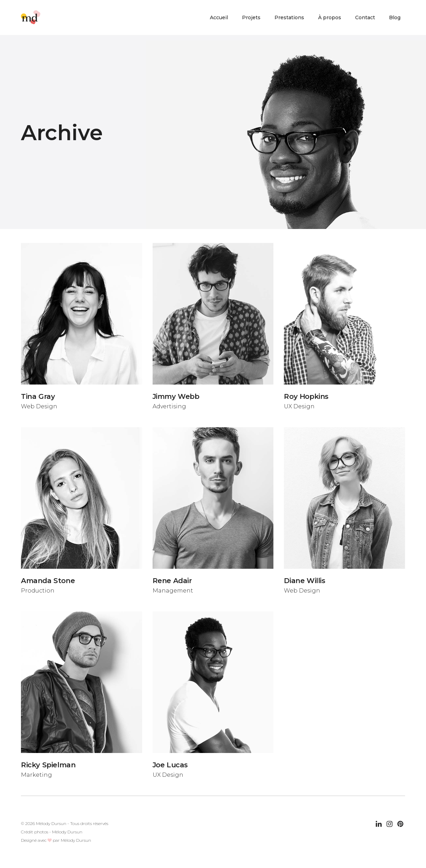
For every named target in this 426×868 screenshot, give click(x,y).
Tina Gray (38, 396)
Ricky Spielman (48, 765)
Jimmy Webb (176, 396)
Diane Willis (304, 581)
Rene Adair (172, 581)
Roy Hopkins (306, 396)
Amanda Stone (48, 581)
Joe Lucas (170, 765)
